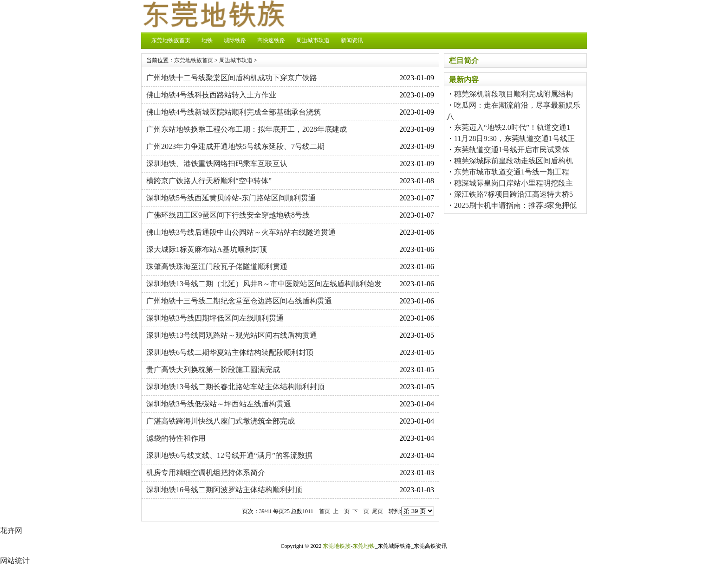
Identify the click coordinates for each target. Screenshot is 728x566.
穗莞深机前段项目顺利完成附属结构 (513, 94)
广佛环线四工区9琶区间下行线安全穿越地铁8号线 (228, 215)
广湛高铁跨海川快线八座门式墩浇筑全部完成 (221, 421)
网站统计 (15, 561)
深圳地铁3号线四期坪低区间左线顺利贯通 (215, 318)
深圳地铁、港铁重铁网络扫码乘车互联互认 (217, 164)
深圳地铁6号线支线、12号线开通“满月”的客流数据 (229, 455)
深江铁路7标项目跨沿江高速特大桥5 (513, 194)
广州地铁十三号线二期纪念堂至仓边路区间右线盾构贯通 (239, 301)
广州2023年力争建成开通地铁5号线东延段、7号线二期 (235, 146)
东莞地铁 (364, 546)
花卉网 (11, 531)
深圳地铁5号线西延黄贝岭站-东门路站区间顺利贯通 (231, 198)
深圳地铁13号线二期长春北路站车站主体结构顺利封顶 (235, 387)
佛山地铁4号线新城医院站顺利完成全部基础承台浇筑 (234, 112)
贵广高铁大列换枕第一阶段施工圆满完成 (213, 370)
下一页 (361, 511)
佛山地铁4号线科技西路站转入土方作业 (211, 95)
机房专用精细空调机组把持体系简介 (206, 473)
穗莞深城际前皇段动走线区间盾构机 (513, 161)
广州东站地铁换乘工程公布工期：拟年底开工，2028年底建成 (247, 129)
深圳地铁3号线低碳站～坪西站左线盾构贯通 (219, 404)
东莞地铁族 (337, 546)
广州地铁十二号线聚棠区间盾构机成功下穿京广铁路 (232, 78)
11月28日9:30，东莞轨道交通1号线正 (514, 138)
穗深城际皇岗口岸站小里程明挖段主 (513, 183)
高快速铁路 (271, 40)
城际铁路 (235, 40)
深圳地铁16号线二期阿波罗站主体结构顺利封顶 (224, 490)
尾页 (377, 511)
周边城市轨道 (313, 40)
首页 (325, 511)
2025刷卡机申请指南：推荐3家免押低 (515, 205)
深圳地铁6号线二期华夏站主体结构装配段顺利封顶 (230, 352)
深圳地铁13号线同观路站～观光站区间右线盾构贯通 (232, 335)
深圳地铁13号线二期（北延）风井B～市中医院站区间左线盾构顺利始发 (264, 284)
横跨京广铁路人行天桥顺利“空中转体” (209, 181)
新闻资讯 (352, 40)
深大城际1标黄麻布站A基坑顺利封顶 (207, 249)
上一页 (341, 511)
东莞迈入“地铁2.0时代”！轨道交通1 (512, 127)
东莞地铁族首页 (171, 40)
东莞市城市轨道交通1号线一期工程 (512, 172)
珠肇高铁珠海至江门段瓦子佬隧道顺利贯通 (217, 267)
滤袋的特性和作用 (176, 438)
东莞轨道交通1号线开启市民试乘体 (512, 150)
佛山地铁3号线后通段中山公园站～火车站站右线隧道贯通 (241, 232)
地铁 (207, 40)
